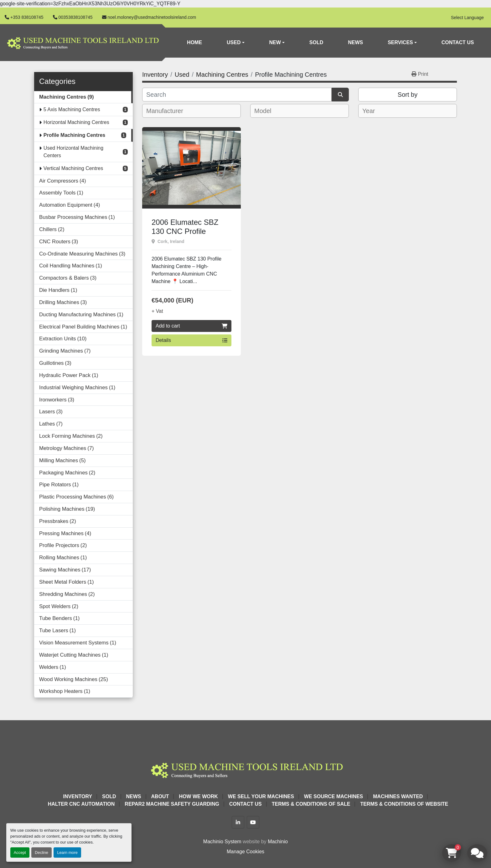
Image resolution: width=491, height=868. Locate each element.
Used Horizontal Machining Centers (73, 152)
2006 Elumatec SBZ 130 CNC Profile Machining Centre (185, 231)
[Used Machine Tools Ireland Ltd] (245, 769)
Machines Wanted (398, 796)
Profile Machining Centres (74, 135)
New (275, 42)
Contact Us (458, 42)
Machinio (278, 842)
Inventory (78, 796)
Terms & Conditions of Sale (311, 804)
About (160, 796)
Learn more (67, 852)
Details (191, 340)
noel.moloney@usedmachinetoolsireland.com (152, 17)
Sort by (408, 95)
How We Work (198, 796)
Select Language (467, 18)
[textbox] (169, 111)
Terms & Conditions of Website (404, 804)
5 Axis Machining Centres (72, 109)
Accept (20, 852)
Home (194, 42)
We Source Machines (333, 796)
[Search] (237, 95)
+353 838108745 (27, 17)
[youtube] (253, 822)
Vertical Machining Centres (73, 168)
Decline (41, 852)
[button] (236, 43)
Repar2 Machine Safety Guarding (172, 804)
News (355, 42)
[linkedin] (238, 822)
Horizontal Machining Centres (76, 122)
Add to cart (191, 326)
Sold (316, 42)
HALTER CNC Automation (81, 804)
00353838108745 (76, 17)
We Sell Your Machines (261, 796)
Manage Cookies (246, 852)
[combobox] (191, 111)
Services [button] (400, 42)
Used (234, 42)
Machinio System (222, 842)
